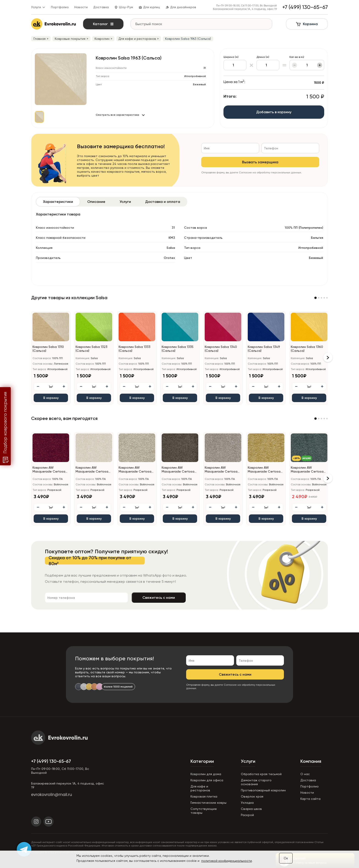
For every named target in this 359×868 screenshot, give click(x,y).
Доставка (101, 7)
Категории (202, 761)
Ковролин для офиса (207, 780)
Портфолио (60, 7)
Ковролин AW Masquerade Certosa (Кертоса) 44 (178, 470)
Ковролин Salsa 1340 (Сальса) (221, 349)
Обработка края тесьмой (261, 774)
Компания (311, 761)
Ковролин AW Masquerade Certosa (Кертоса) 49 (221, 470)
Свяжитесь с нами (159, 598)
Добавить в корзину (274, 112)
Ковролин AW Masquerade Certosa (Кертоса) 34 (135, 470)
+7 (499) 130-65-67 (51, 761)
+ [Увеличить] (320, 65)
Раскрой (247, 815)
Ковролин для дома (206, 774)
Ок (286, 858)
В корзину (51, 398)
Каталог (103, 24)
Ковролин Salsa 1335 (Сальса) (178, 349)
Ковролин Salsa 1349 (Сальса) (264, 349)
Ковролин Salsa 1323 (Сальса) (91, 349)
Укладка (247, 803)
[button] (315, 298)
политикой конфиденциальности (227, 861)
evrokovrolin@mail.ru (52, 795)
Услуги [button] (38, 7)
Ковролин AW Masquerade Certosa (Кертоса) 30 (92, 470)
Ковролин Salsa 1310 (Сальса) (48, 349)
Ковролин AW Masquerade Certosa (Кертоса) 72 (307, 470)
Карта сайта (310, 799)
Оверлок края (252, 796)
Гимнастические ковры (208, 803)
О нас (305, 774)
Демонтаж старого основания (256, 782)
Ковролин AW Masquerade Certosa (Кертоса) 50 (264, 470)
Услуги (248, 761)
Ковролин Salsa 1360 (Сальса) (307, 349)
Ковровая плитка (204, 796)
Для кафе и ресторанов (200, 788)
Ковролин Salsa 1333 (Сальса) (135, 349)
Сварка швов (251, 809)
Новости (81, 7)
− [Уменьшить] (295, 65)
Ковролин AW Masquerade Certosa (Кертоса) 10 (49, 470)
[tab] (58, 202)
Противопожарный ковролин (263, 790)
